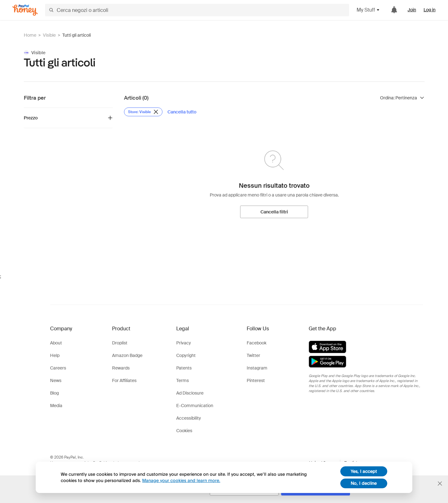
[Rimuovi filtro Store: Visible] (143, 112)
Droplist (120, 343)
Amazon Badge (127, 355)
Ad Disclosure (190, 393)
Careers (58, 368)
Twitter (253, 355)
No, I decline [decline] (364, 483)
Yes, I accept (364, 471)
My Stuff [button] (368, 10)
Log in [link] (430, 10)
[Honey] (25, 10)
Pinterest (256, 380)
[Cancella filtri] (274, 212)
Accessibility (189, 418)
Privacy (184, 343)
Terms (183, 380)
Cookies (184, 431)
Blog (54, 393)
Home (30, 35)
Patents (184, 368)
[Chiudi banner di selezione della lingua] (440, 484)
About (56, 343)
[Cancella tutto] (182, 112)
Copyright (186, 355)
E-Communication (195, 406)
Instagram (257, 368)
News (56, 380)
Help (55, 355)
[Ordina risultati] (402, 98)
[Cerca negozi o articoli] (197, 10)
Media (56, 406)
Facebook (257, 343)
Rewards (121, 368)
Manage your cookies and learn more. (181, 480)
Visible (49, 35)
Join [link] (412, 10)
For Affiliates (124, 380)
